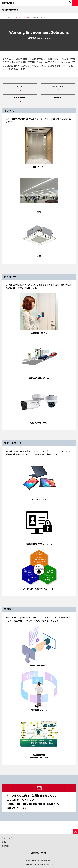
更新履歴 (5, 846)
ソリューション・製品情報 (21, 17)
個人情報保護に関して (45, 860)
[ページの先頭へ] (75, 831)
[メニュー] (75, 3)
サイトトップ (6, 17)
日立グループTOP (39, 853)
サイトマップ (7, 838)
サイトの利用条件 (30, 860)
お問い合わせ (7, 842)
